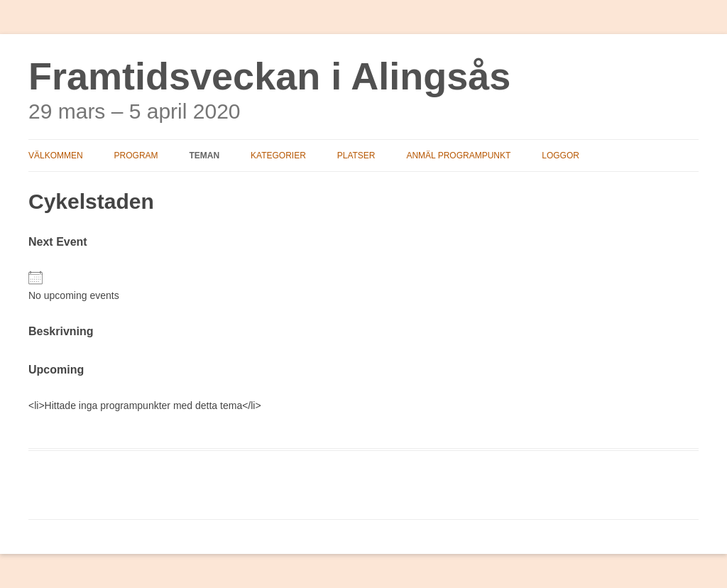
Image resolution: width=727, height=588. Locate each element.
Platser (356, 156)
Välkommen (56, 156)
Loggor (561, 156)
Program (136, 156)
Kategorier (278, 156)
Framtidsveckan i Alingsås (269, 76)
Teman (204, 156)
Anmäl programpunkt (458, 156)
